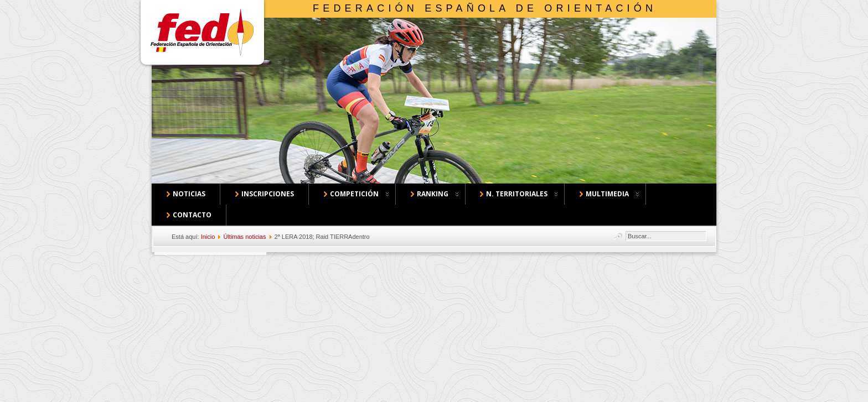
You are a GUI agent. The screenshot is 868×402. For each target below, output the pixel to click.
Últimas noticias (244, 237)
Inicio (208, 237)
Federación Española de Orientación (485, 8)
